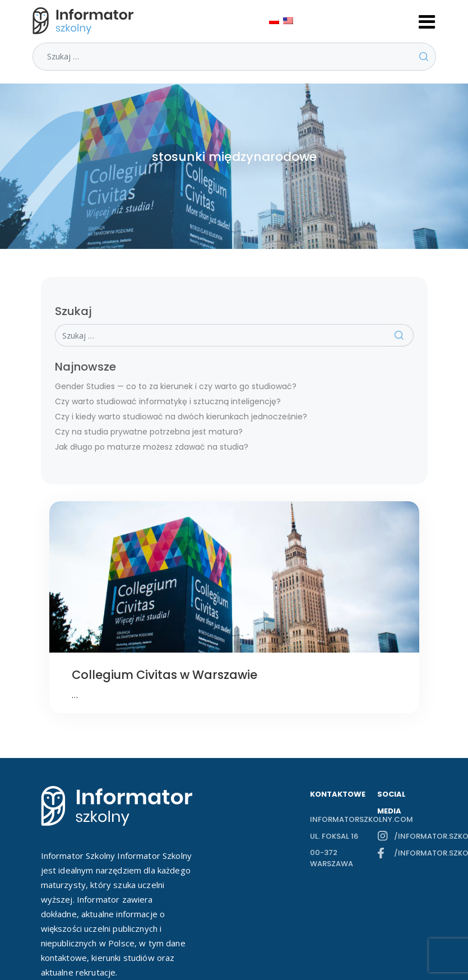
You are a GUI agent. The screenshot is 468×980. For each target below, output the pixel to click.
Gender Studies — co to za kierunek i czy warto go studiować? (176, 386)
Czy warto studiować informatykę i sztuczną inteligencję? (168, 401)
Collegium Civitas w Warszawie (165, 675)
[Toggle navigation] (427, 21)
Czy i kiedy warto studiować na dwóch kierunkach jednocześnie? (181, 417)
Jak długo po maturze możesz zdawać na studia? (152, 447)
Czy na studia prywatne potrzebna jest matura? (149, 432)
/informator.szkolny (411, 836)
